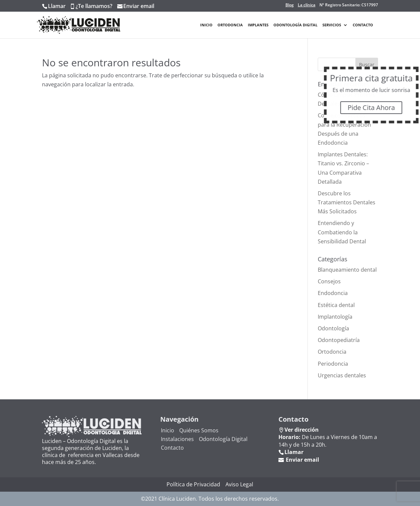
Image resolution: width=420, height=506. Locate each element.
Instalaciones (177, 439)
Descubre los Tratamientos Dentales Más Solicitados (347, 202)
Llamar (57, 6)
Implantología (335, 317)
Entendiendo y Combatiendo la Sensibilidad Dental (342, 232)
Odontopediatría (339, 340)
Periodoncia (333, 364)
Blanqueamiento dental (347, 270)
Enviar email (139, 6)
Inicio (206, 25)
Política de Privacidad (193, 484)
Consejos (329, 281)
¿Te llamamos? (94, 6)
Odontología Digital (295, 25)
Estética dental (336, 305)
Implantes (258, 25)
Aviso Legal (239, 484)
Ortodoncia (230, 25)
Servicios (332, 25)
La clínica (307, 5)
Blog (290, 5)
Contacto (363, 25)
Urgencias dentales (342, 375)
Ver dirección (302, 430)
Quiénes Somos (199, 430)
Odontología (333, 328)
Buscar (367, 64)
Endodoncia (333, 293)
